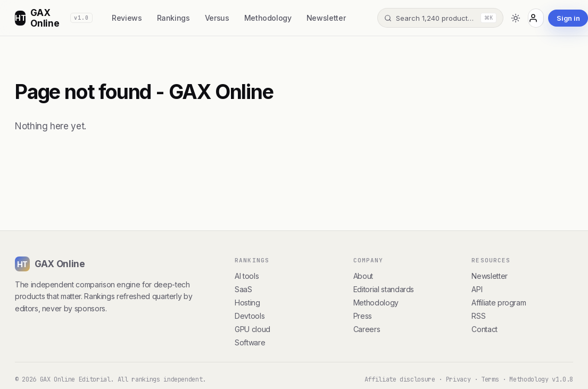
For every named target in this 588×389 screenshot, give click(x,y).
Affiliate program (499, 303)
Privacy (458, 379)
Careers (367, 329)
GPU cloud (252, 329)
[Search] (440, 18)
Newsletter (326, 18)
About (363, 276)
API (477, 289)
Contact (485, 329)
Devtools (250, 316)
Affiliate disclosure (400, 379)
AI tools (247, 276)
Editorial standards (384, 289)
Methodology (268, 18)
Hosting (247, 303)
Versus (217, 18)
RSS (478, 316)
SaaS (243, 289)
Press (363, 316)
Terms (490, 379)
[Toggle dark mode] (516, 18)
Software (250, 342)
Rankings (173, 18)
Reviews (127, 18)
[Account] (536, 18)
